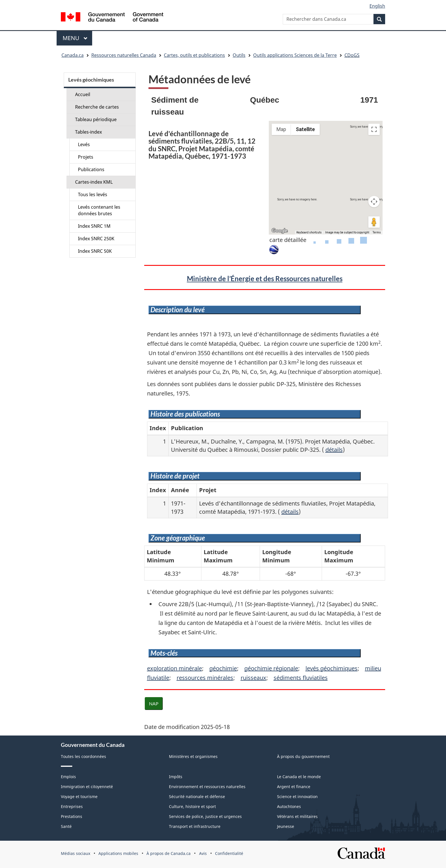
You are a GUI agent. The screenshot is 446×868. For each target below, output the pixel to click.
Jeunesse (286, 826)
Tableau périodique (96, 119)
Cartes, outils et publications (194, 55)
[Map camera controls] (374, 202)
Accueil (83, 94)
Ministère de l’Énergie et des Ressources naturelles (265, 278)
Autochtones (289, 806)
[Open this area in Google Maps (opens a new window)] (280, 231)
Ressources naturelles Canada (124, 55)
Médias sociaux (76, 853)
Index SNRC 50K (95, 251)
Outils (239, 55)
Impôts (176, 777)
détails (334, 450)
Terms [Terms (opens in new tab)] (377, 232)
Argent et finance (294, 787)
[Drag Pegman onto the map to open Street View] (374, 222)
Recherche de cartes (97, 107)
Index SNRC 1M (94, 226)
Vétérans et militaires (297, 816)
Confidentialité (229, 853)
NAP (154, 704)
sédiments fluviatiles (301, 678)
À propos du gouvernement (303, 756)
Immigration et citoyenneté (87, 787)
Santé (66, 826)
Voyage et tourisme (79, 796)
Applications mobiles (118, 853)
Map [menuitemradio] (281, 129)
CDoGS (352, 55)
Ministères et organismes (193, 756)
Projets (86, 157)
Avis (203, 853)
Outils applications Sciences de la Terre (295, 55)
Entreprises (72, 806)
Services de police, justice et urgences (205, 816)
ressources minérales (205, 678)
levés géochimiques (332, 668)
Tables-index (88, 132)
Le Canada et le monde (299, 777)
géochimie (223, 668)
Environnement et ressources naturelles (207, 787)
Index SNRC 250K (96, 239)
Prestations (72, 816)
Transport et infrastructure (195, 826)
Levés (84, 144)
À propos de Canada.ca (169, 853)
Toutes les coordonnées (83, 756)
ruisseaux (253, 678)
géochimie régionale (271, 668)
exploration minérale (175, 668)
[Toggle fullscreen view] (374, 129)
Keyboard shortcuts (309, 232)
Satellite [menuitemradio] (305, 129)
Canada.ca (73, 55)
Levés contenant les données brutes (99, 210)
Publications (91, 169)
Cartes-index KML (94, 182)
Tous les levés (93, 194)
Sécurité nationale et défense (197, 796)
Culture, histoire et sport (192, 806)
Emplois (68, 777)
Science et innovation (297, 796)
